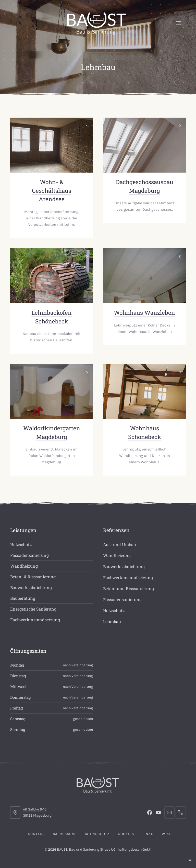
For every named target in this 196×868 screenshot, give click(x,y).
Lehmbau (112, 621)
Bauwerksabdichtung (31, 587)
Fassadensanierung (29, 555)
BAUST (62, 849)
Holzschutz (21, 544)
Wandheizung (24, 566)
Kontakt (36, 834)
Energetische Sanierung (33, 609)
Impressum (64, 834)
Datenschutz (96, 834)
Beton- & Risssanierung (33, 577)
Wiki (166, 834)
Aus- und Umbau (120, 544)
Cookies (126, 834)
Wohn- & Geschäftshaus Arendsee (52, 190)
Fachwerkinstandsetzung (35, 620)
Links (148, 834)
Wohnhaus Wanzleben (144, 313)
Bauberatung (23, 598)
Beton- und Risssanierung (128, 588)
